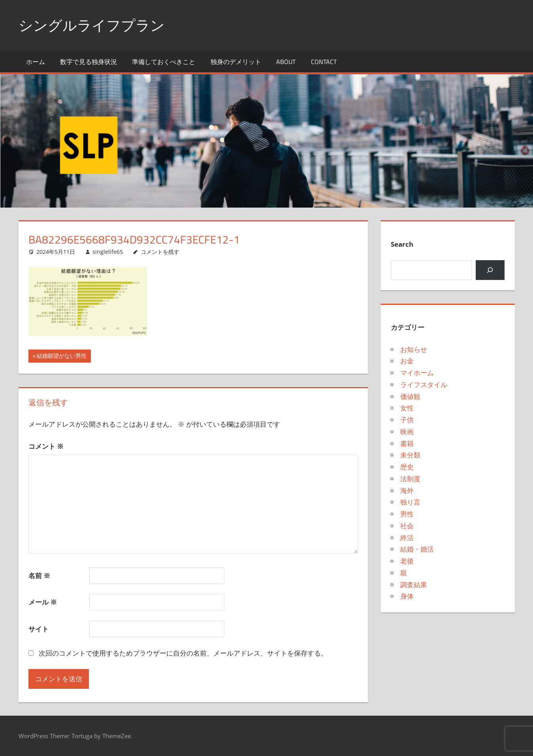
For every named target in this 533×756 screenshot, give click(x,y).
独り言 (410, 502)
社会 (407, 526)
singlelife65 (108, 252)
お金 (407, 361)
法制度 (410, 479)
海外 (407, 490)
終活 (407, 538)
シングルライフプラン (92, 25)
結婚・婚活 (417, 549)
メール (43, 602)
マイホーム (417, 373)
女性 (407, 408)
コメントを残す (160, 252)
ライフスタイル (424, 385)
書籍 (407, 443)
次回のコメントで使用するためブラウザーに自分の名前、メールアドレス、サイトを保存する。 (183, 653)
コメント (46, 446)
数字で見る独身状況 (89, 62)
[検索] (490, 270)
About (286, 62)
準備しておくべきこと (164, 62)
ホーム (36, 62)
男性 (407, 514)
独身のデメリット (236, 62)
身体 (407, 596)
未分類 (410, 455)
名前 (39, 576)
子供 (407, 420)
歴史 (407, 467)
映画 (407, 432)
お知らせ (414, 349)
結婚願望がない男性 (61, 357)
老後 (407, 561)
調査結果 (414, 585)
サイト (39, 629)
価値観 (410, 396)
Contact (324, 62)
